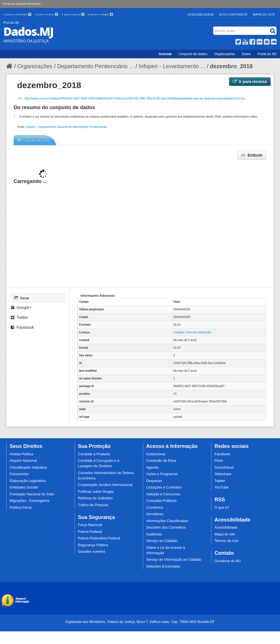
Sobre (246, 54)
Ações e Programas (162, 474)
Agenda (152, 468)
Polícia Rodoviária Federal (99, 538)
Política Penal (21, 508)
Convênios (155, 508)
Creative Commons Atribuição (192, 332)
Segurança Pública (93, 545)
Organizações (225, 54)
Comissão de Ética (161, 461)
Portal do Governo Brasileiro (22, 4)
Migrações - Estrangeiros (30, 501)
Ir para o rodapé (101, 14)
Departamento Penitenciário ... (96, 66)
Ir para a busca (74, 14)
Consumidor (19, 474)
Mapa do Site (264, 14)
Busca (214, 28)
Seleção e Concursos (163, 494)
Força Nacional (90, 525)
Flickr (219, 461)
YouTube (222, 487)
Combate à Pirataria (94, 454)
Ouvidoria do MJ (228, 561)
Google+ (21, 308)
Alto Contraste (233, 14)
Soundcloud (224, 468)
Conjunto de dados (193, 54)
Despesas (154, 481)
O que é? (222, 508)
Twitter (19, 317)
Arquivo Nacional (23, 461)
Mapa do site (225, 534)
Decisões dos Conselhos (166, 527)
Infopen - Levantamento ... (172, 66)
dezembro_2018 (231, 66)
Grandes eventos (92, 552)
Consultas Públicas (161, 501)
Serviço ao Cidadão (162, 541)
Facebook (22, 327)
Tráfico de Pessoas (93, 505)
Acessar (165, 54)
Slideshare (223, 474)
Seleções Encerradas (163, 566)
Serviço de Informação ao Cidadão (174, 560)
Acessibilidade (201, 14)
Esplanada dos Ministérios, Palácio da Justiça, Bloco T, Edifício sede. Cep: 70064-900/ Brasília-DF (140, 622)
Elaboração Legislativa (28, 481)
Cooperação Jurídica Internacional (105, 485)
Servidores (155, 514)
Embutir (252, 155)
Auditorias (154, 534)
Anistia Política (21, 454)
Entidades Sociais (24, 487)
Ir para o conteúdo (18, 14)
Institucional (156, 454)
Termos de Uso (227, 541)
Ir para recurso (250, 82)
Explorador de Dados (34, 140)
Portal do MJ (267, 54)
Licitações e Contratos (164, 487)
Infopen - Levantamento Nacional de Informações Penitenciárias (66, 127)
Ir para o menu (47, 14)
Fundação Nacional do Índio (32, 494)
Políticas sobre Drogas (96, 492)
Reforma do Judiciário (95, 498)
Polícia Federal (90, 532)
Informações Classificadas (167, 521)
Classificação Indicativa (28, 468)
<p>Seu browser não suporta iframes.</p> (140, 223)
